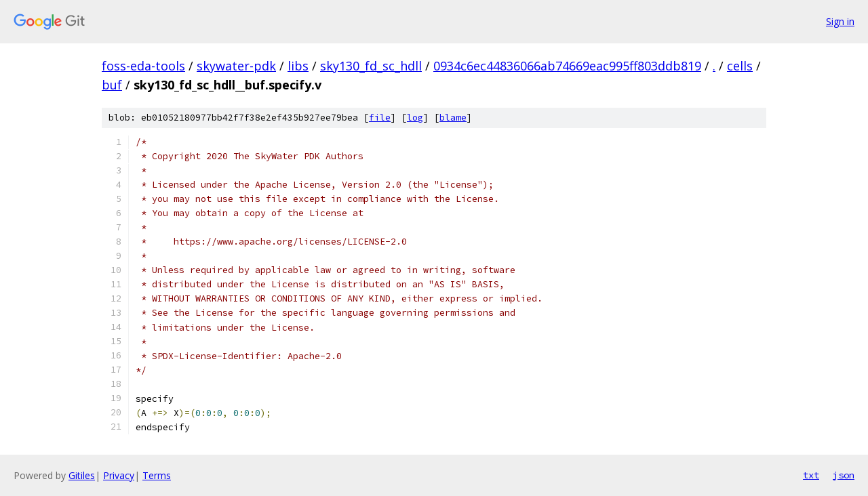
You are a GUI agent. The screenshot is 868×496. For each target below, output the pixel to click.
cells (740, 66)
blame (453, 118)
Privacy (119, 475)
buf (112, 85)
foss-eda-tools (143, 66)
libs (298, 66)
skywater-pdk (236, 66)
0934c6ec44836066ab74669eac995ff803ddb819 (567, 66)
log (415, 118)
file (380, 118)
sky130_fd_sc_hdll (371, 66)
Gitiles (82, 475)
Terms (157, 475)
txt (811, 475)
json (844, 475)
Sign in (840, 21)
